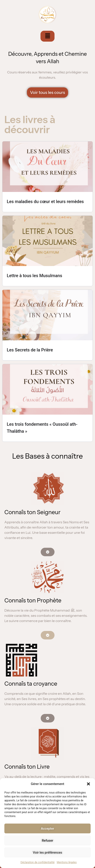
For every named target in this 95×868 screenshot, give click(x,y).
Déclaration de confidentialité (38, 862)
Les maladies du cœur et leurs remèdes (45, 202)
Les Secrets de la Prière (30, 350)
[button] (88, 784)
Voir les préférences (47, 853)
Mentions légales (67, 862)
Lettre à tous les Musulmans (34, 276)
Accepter (47, 829)
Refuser (47, 841)
